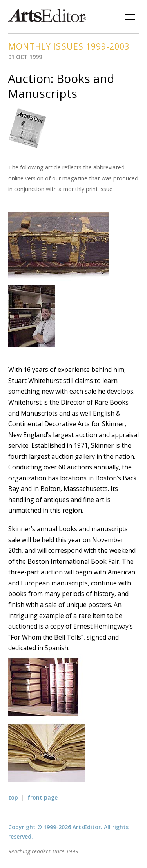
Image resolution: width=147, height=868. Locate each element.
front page (43, 797)
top (13, 797)
